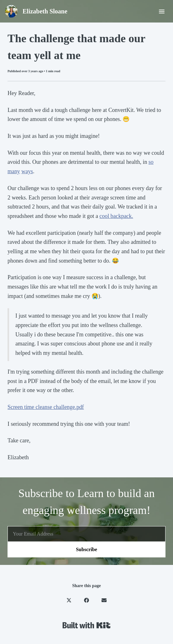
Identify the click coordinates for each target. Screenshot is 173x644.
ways (27, 171)
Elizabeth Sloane (45, 11)
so (151, 162)
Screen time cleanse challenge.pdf (46, 407)
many (14, 171)
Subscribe (86, 549)
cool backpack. (116, 216)
